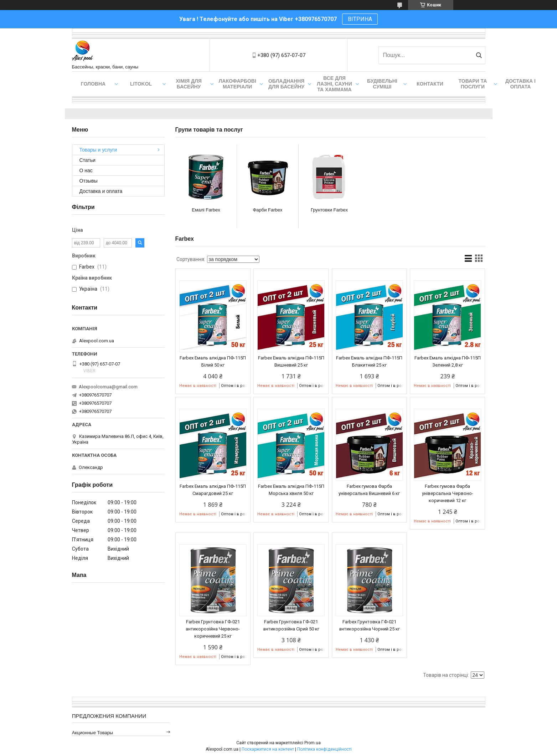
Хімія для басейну (189, 84)
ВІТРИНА (360, 19)
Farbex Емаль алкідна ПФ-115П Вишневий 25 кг (291, 361)
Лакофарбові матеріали (238, 84)
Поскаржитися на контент (268, 749)
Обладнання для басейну (287, 84)
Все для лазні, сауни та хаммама (334, 84)
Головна (93, 84)
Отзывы (89, 181)
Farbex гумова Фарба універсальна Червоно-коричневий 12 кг (448, 493)
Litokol (141, 84)
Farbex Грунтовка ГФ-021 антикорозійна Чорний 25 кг (369, 625)
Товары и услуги (98, 150)
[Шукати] (479, 55)
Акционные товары (93, 733)
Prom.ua (313, 743)
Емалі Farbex (206, 210)
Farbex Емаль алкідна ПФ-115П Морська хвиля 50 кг (291, 490)
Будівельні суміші (382, 84)
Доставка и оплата (101, 191)
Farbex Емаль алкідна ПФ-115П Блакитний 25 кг (369, 361)
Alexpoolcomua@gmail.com (108, 387)
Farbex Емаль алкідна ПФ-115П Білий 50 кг (213, 361)
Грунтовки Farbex (329, 210)
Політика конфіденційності (324, 749)
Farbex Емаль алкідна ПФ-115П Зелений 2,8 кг (448, 361)
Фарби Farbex (267, 210)
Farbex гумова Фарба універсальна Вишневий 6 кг (369, 490)
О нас (86, 170)
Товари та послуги (473, 84)
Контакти (430, 84)
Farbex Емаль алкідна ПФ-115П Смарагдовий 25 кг (213, 490)
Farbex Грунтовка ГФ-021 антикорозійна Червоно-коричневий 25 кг (213, 629)
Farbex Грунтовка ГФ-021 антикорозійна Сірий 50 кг (291, 625)
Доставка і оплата (520, 84)
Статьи (87, 160)
